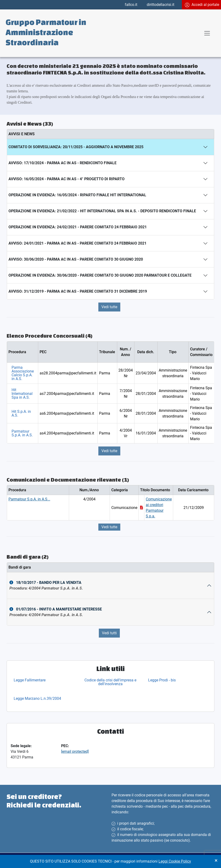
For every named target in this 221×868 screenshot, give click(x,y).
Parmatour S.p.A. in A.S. (22, 433)
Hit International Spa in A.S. (22, 394)
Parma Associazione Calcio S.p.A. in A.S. (23, 373)
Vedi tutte (109, 307)
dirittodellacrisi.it (161, 5)
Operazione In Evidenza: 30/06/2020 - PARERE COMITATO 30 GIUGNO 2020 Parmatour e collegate (100, 275)
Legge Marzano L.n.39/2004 (37, 698)
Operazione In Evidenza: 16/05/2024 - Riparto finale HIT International (77, 195)
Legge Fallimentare (30, 680)
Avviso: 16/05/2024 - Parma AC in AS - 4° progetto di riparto (67, 179)
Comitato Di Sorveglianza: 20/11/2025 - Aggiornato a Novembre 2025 (76, 147)
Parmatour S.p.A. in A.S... (29, 499)
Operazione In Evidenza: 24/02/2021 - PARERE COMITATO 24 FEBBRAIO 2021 (78, 227)
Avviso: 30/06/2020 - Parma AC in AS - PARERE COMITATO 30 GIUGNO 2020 (76, 259)
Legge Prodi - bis (162, 680)
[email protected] (75, 751)
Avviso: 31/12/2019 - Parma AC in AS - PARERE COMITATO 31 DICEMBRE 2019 (78, 291)
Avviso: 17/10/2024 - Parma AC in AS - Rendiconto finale (63, 163)
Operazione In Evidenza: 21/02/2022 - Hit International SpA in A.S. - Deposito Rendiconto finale (102, 211)
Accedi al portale (202, 5)
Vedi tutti (109, 633)
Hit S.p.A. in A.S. (21, 413)
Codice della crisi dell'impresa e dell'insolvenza (110, 682)
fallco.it (131, 5)
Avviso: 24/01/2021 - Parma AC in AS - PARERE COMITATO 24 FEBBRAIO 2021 (77, 243)
